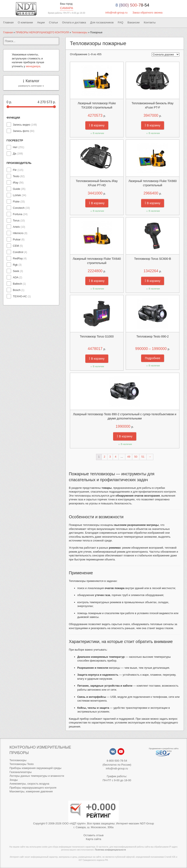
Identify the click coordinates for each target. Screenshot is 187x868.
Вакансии (133, 22)
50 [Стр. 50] (136, 457)
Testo (19, 176)
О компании (25, 22)
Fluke (19, 202)
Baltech (19, 284)
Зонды (14, 780)
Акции (41, 22)
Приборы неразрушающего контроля (33, 788)
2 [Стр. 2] (104, 457)
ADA (17, 277)
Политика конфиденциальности (110, 850)
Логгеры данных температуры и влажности (37, 776)
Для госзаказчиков (102, 22)
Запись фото (24, 131)
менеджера (33, 66)
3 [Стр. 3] (110, 457)
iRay (18, 183)
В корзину (97, 125)
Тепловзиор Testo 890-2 (153, 336)
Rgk (17, 265)
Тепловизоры (80, 32)
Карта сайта (93, 839)
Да (18, 153)
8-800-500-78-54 (117, 761)
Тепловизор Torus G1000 (97, 336)
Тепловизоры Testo (22, 764)
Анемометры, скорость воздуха (29, 784)
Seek (18, 271)
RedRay (20, 258)
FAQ (120, 22)
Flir (18, 170)
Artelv (19, 227)
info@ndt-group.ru (116, 13)
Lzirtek (19, 195)
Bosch (19, 290)
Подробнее (153, 358)
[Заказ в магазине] (166, 54)
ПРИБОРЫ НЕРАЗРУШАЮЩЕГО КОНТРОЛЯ (42, 32)
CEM (18, 246)
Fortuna (20, 214)
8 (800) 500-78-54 (132, 5)
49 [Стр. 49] (129, 457)
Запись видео (25, 125)
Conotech (21, 208)
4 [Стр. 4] (116, 457)
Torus (19, 220)
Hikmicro (20, 233)
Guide (19, 189)
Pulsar (19, 239)
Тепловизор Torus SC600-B (153, 259)
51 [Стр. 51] (143, 457)
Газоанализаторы (21, 772)
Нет (19, 147)
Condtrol (20, 252)
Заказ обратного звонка (148, 13)
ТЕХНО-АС (22, 296)
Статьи (53, 22)
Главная (8, 22)
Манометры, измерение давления (31, 791)
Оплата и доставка (74, 22)
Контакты (150, 22)
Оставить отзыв (93, 835)
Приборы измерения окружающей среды (35, 768)
